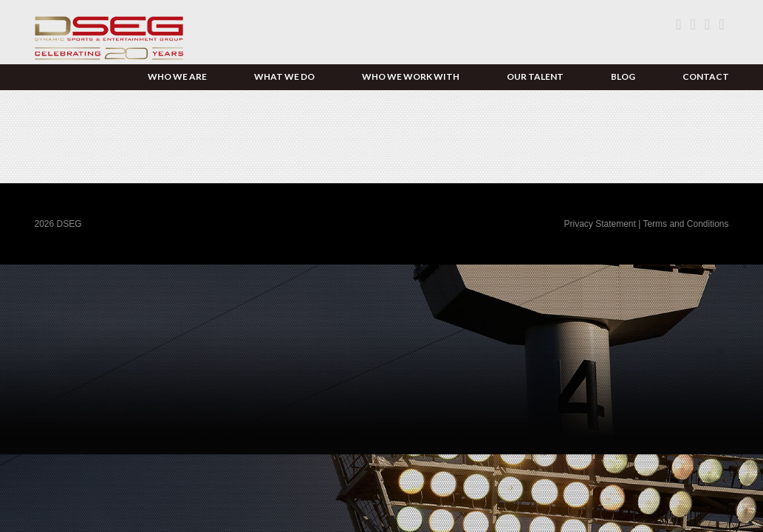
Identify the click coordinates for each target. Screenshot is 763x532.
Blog (623, 76)
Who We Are (177, 76)
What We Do (284, 76)
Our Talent (535, 76)
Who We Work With (411, 76)
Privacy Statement (601, 224)
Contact (706, 76)
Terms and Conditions (685, 224)
